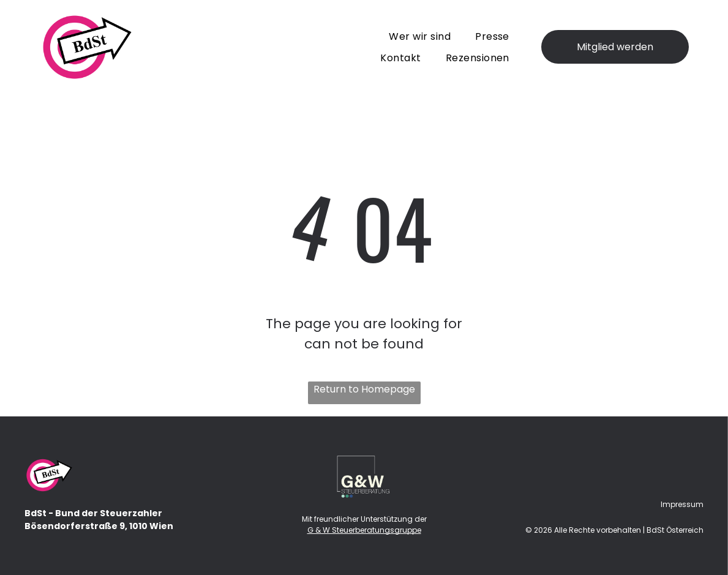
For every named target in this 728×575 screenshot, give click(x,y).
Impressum (682, 504)
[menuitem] (420, 36)
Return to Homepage (364, 389)
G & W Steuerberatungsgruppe (364, 530)
